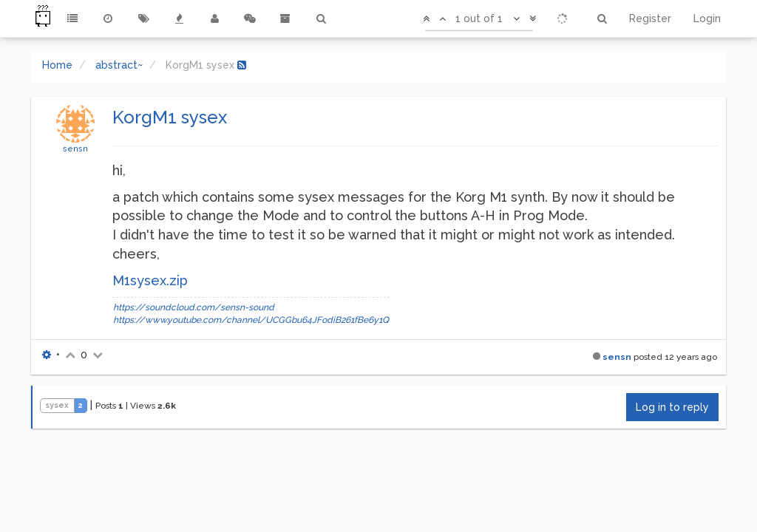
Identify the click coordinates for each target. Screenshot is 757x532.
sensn (75, 149)
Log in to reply (672, 407)
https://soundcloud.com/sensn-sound (194, 307)
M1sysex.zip (150, 280)
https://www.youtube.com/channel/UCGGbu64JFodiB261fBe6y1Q (251, 320)
